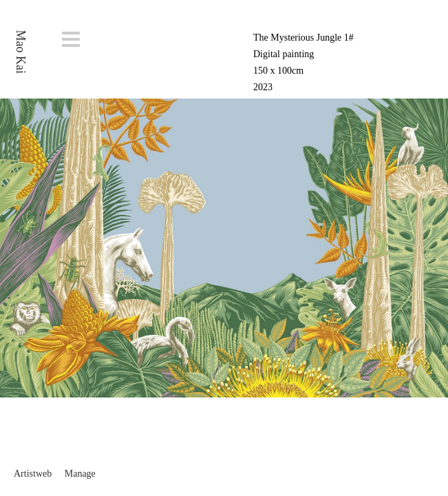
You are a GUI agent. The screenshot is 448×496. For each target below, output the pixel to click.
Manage (80, 474)
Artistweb (33, 474)
